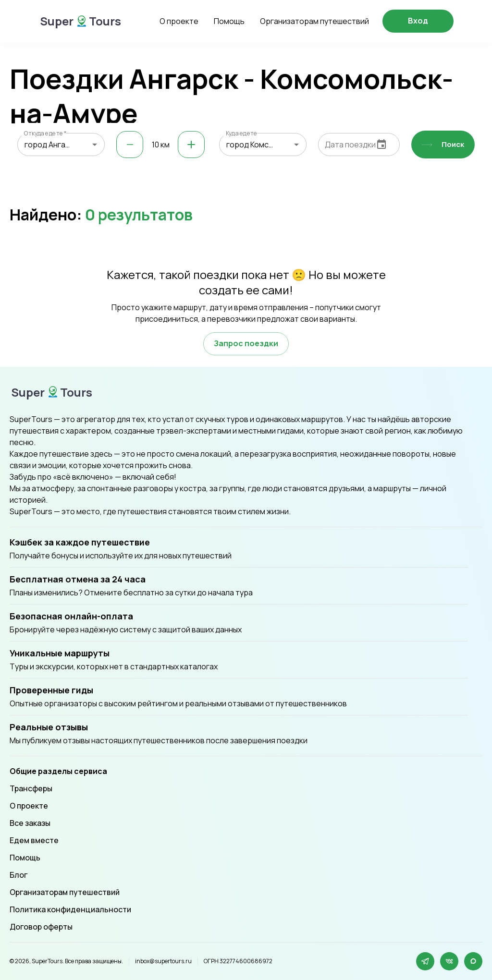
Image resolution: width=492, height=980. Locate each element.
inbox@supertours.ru (163, 961)
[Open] (95, 145)
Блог (18, 875)
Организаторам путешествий (314, 21)
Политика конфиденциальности (70, 909)
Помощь (229, 21)
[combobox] (61, 145)
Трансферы (31, 788)
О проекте (179, 21)
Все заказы (30, 823)
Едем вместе (34, 840)
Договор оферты (41, 927)
